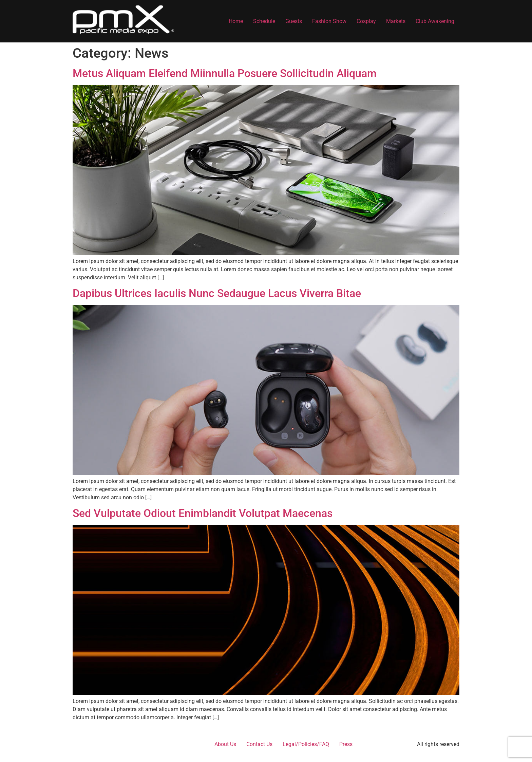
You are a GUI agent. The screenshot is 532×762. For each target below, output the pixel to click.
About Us (225, 744)
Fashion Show (329, 21)
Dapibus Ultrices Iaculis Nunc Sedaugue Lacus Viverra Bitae (217, 293)
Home (236, 21)
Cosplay (366, 21)
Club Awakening (435, 21)
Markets (396, 21)
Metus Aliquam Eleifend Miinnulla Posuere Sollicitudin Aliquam (225, 73)
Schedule (264, 21)
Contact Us (259, 744)
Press (346, 744)
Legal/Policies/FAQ (306, 744)
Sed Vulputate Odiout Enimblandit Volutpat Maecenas (203, 513)
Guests (294, 21)
